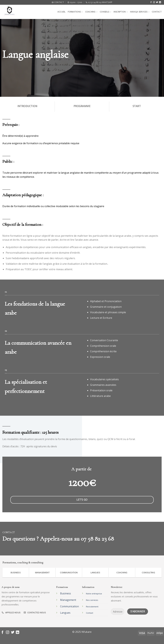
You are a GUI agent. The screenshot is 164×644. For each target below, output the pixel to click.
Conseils (106, 12)
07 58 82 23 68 (97, 539)
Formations (75, 12)
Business (66, 593)
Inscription (121, 12)
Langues (65, 613)
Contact (157, 12)
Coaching (91, 12)
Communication (69, 606)
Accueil (61, 12)
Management (68, 600)
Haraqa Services (140, 12)
